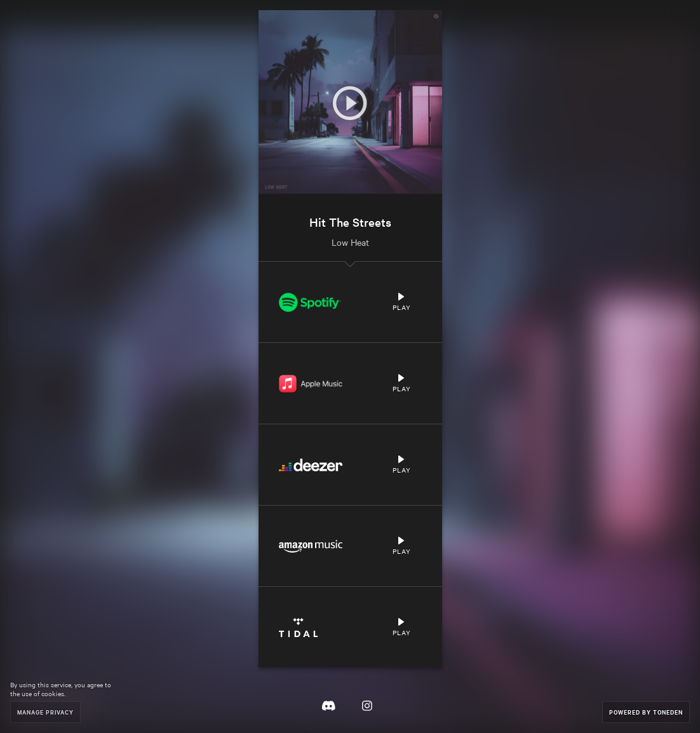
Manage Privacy (45, 712)
